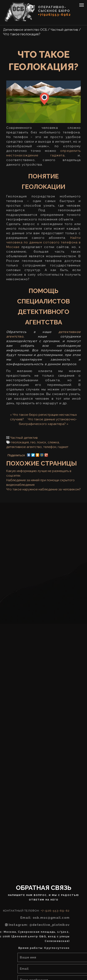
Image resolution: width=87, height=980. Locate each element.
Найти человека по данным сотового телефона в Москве (43, 242)
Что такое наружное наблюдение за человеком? (43, 489)
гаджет (63, 447)
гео (33, 442)
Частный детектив (24, 438)
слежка (53, 442)
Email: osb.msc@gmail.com (28, 918)
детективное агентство (24, 447)
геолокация (20, 442)
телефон (50, 447)
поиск (42, 442)
